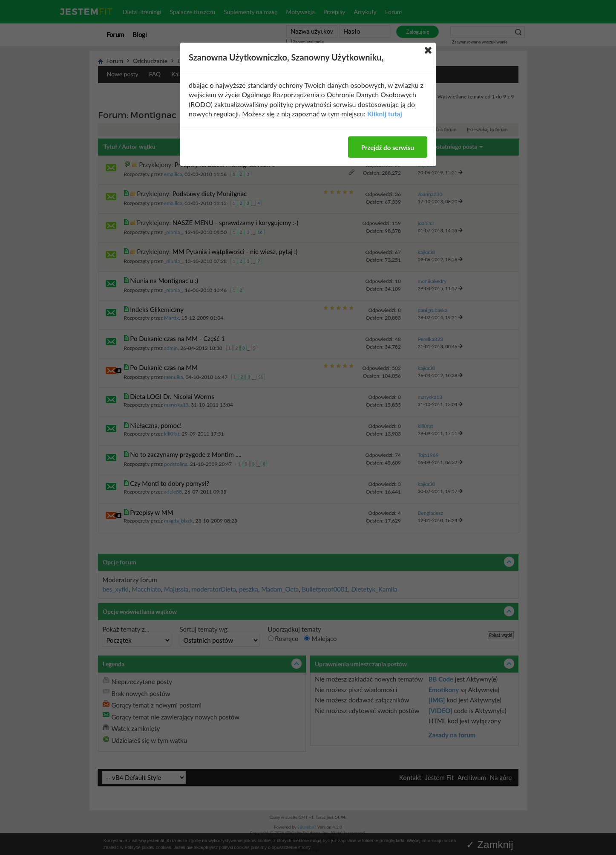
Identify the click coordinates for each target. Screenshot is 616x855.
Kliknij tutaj (385, 114)
